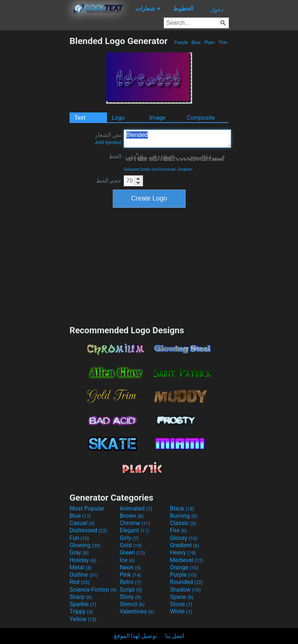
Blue (196, 42)
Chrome (135, 523)
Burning (184, 516)
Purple (181, 42)
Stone (181, 604)
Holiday (83, 560)
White (181, 611)
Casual (82, 523)
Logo (118, 118)
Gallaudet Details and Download (149, 169)
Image (157, 118)
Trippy (81, 611)
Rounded (186, 582)
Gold (131, 545)
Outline (84, 575)
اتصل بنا (175, 636)
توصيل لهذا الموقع (135, 636)
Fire (178, 530)
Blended (177, 139)
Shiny (130, 597)
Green (132, 552)
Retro (130, 582)
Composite (201, 118)
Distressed (88, 530)
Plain (209, 42)
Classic (183, 523)
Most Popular (87, 508)
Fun (79, 538)
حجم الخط (109, 181)
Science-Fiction (93, 590)
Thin (223, 42)
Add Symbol (108, 142)
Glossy (184, 538)
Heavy (183, 552)
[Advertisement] (35, 145)
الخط (115, 156)
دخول (217, 10)
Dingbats (185, 169)
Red (80, 582)
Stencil (132, 604)
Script (131, 590)
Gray (79, 552)
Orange (184, 567)
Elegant (134, 530)
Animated (136, 508)
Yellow (83, 619)
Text (80, 118)
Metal (81, 567)
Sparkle (83, 604)
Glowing (85, 545)
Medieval (187, 560)
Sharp (81, 597)
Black (182, 508)
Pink (130, 575)
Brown (132, 516)
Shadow (185, 590)
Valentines (137, 611)
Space (182, 597)
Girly (129, 538)
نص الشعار (108, 138)
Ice (127, 560)
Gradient (184, 545)
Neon (130, 567)
